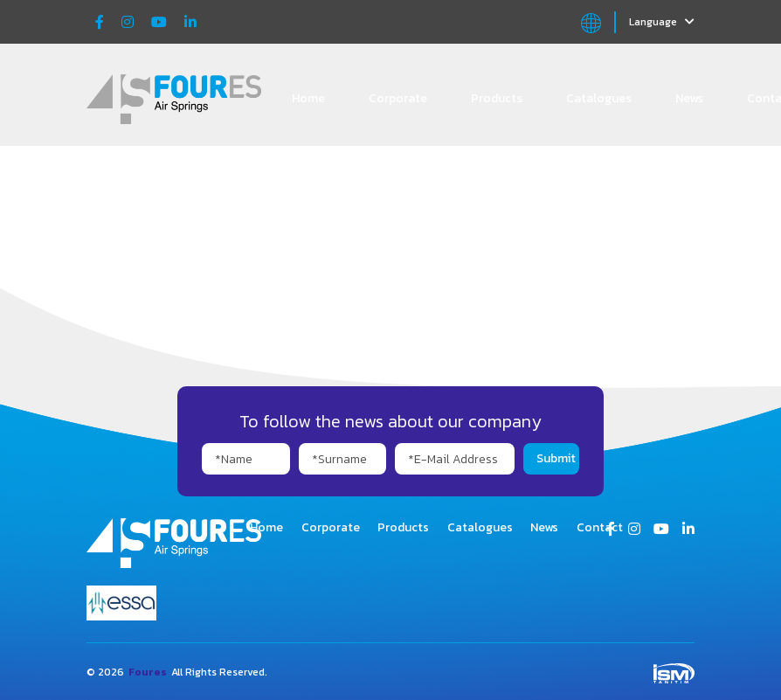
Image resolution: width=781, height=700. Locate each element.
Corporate (398, 98)
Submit (556, 458)
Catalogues (599, 98)
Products (497, 98)
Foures (148, 672)
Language (662, 22)
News (689, 98)
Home (308, 98)
